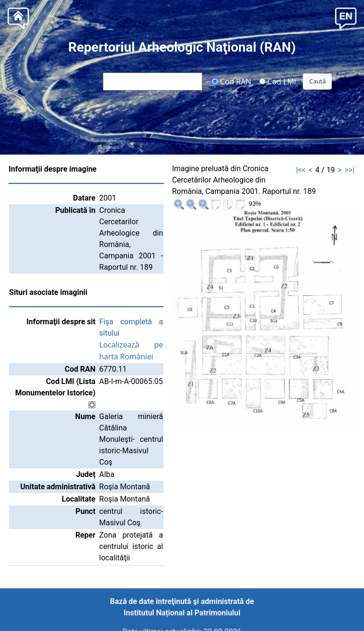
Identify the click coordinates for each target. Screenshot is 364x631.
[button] (346, 17)
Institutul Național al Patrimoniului (182, 613)
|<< (301, 170)
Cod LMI (278, 81)
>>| (350, 170)
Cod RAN (232, 81)
